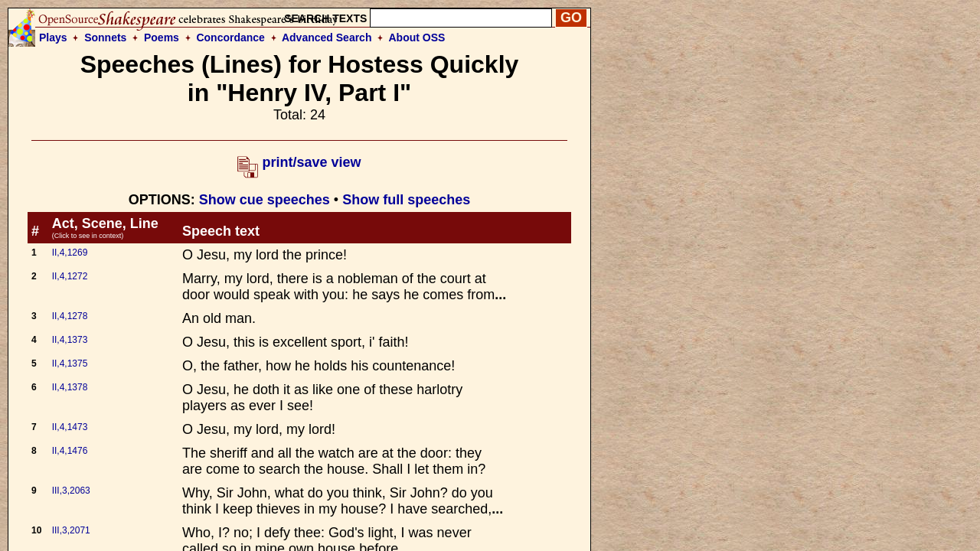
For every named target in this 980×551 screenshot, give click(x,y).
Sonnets (105, 37)
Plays (53, 37)
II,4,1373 (70, 340)
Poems (162, 37)
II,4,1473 (70, 427)
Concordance (230, 37)
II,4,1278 (70, 316)
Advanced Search (327, 37)
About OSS (417, 37)
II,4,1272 (70, 276)
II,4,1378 (70, 387)
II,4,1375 (70, 364)
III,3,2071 (71, 530)
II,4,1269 (70, 253)
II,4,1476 (70, 451)
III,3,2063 (71, 491)
